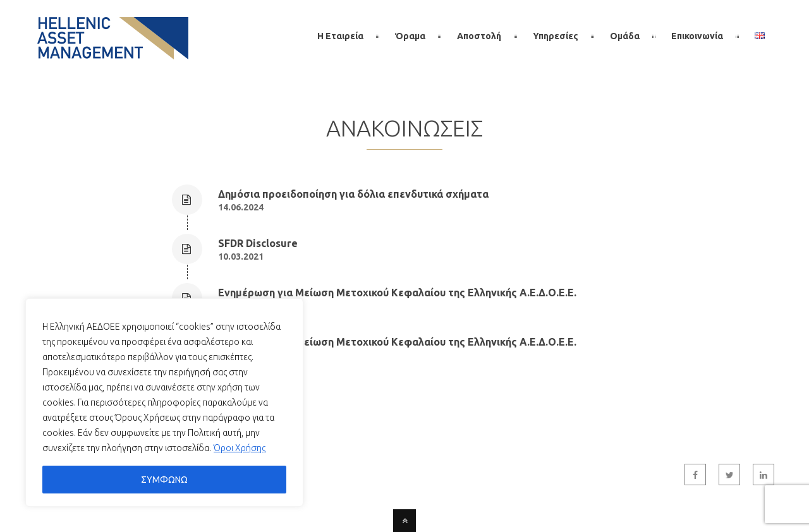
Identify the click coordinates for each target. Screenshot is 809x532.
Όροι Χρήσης (240, 448)
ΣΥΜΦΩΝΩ (164, 480)
